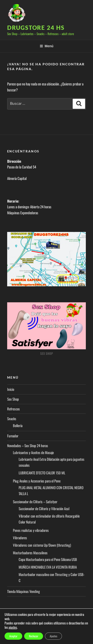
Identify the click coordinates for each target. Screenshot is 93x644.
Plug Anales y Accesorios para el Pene (37, 481)
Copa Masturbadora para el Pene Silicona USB (48, 559)
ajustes (13, 627)
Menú (47, 46)
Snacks (12, 419)
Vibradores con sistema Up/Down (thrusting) (42, 545)
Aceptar (13, 636)
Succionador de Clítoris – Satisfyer (35, 502)
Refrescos (14, 409)
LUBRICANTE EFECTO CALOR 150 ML (42, 473)
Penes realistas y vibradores (31, 530)
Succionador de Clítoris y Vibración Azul (44, 508)
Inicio (11, 389)
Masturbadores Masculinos (30, 553)
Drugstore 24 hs (36, 28)
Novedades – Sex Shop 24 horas (28, 445)
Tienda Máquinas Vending (24, 591)
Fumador (13, 436)
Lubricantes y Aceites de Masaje (33, 452)
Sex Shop (13, 399)
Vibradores (20, 538)
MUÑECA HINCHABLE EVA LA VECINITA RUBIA (48, 567)
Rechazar (34, 636)
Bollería (18, 425)
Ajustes (53, 636)
